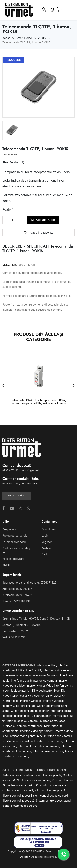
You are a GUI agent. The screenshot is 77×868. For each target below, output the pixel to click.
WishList (47, 548)
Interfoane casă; (22, 680)
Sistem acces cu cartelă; (18, 775)
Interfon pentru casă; (53, 721)
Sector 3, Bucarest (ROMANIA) (22, 625)
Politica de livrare (13, 559)
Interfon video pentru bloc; (27, 736)
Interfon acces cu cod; (49, 741)
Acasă (6, 38)
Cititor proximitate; (25, 706)
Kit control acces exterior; (19, 785)
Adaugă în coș (43, 220)
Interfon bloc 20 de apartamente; (39, 746)
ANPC (6, 565)
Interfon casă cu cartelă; (18, 741)
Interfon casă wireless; (57, 670)
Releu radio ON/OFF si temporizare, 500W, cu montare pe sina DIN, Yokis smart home (38, 402)
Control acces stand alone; (34, 780)
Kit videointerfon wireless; (45, 696)
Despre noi (9, 529)
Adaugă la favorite (39, 233)
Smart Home (24, 38)
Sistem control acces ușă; (19, 801)
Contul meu (49, 529)
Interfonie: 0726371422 (17, 595)
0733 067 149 (10, 483)
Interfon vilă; (34, 670)
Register (47, 542)
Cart (44, 554)
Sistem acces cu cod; (25, 806)
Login (45, 535)
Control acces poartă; (49, 775)
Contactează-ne (16, 496)
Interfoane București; (46, 675)
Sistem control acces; (16, 796)
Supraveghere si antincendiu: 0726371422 (29, 582)
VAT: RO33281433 (14, 637)
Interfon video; (36, 685)
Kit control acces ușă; (50, 785)
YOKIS (42, 38)
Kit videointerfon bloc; (47, 691)
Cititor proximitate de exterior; (30, 711)
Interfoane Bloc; (47, 665)
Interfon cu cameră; (45, 680)
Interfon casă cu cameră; (23, 721)
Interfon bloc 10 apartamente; (33, 716)
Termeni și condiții (14, 542)
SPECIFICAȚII (27, 265)
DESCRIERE (10, 265)
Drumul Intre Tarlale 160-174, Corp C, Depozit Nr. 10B (36, 619)
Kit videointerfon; (21, 691)
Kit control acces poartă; (50, 790)
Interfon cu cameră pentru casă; (23, 726)
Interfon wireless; (32, 701)
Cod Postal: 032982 (15, 631)
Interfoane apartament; (17, 675)
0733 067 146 (10, 470)
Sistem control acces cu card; (50, 796)
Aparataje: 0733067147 (17, 589)
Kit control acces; (63, 780)
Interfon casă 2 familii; (58, 736)
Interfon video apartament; (38, 731)
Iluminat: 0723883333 (16, 601)
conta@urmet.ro (31, 483)
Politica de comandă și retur (17, 550)
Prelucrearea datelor (15, 535)
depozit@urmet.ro (32, 470)
